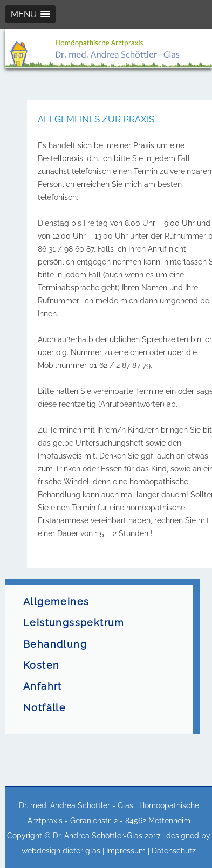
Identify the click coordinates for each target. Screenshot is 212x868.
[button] (30, 14)
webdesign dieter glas (61, 851)
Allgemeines (56, 602)
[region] (109, 48)
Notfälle (45, 708)
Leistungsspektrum (74, 623)
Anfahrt (43, 686)
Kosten (41, 665)
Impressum (126, 851)
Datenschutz (174, 851)
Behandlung (55, 644)
